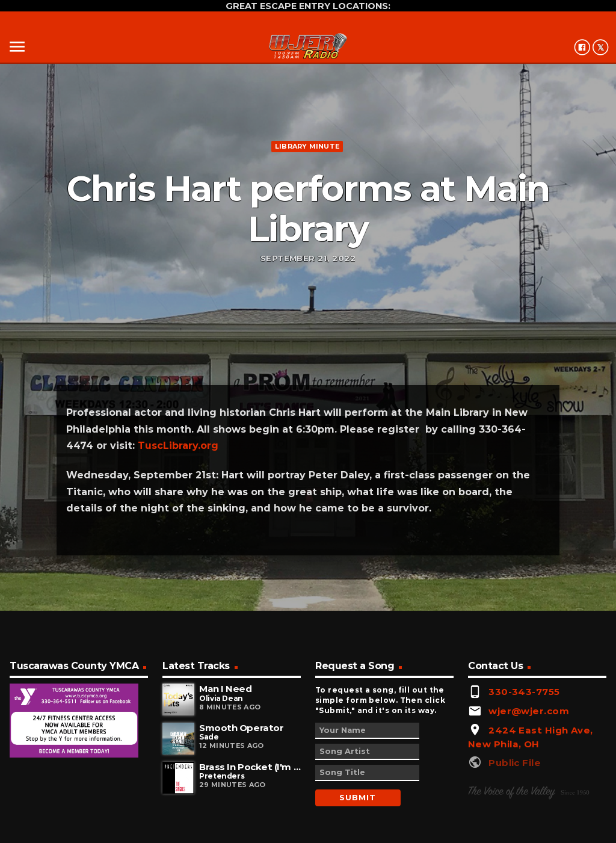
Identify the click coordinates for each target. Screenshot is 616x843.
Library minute (307, 146)
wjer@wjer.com (529, 711)
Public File (515, 763)
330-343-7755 (524, 692)
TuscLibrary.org (178, 446)
